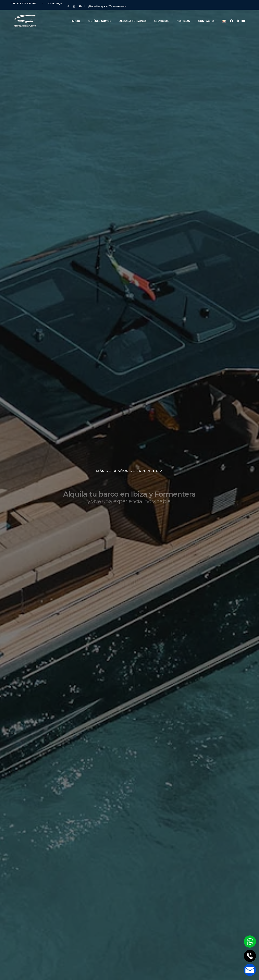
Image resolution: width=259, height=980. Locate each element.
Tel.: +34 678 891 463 (27, 3)
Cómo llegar (52, 3)
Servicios (158, 16)
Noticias (180, 16)
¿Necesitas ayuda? (225, 4)
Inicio (73, 16)
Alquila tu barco (130, 16)
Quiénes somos (97, 16)
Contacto (203, 16)
